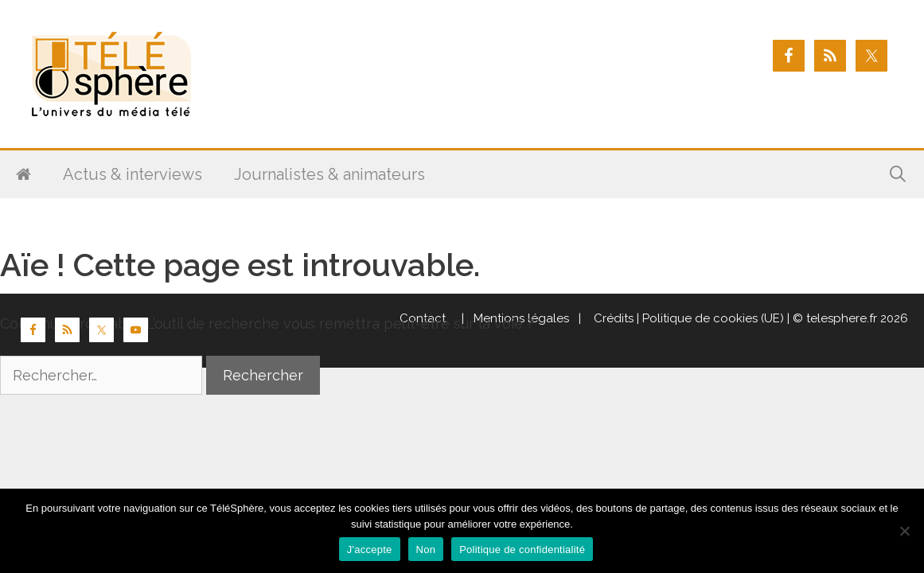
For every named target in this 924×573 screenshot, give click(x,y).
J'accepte (370, 550)
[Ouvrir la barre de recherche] (898, 174)
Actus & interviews (133, 174)
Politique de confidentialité (522, 550)
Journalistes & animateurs (329, 174)
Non (426, 550)
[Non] (904, 531)
